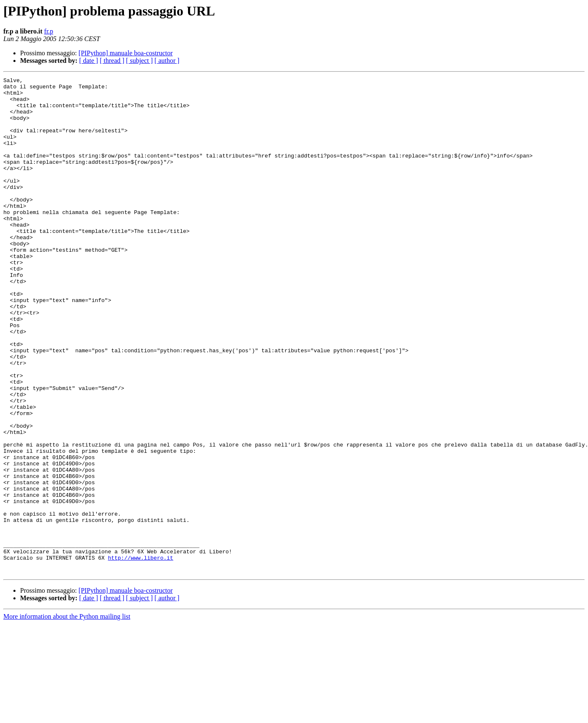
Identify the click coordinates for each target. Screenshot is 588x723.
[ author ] (167, 61)
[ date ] (89, 61)
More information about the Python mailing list (67, 716)
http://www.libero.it (141, 654)
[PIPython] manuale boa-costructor (126, 53)
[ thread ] (112, 61)
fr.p (49, 31)
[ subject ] (139, 61)
